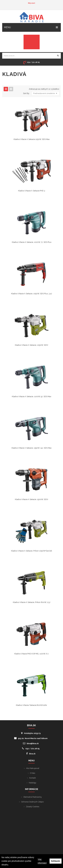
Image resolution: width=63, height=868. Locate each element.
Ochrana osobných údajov (33, 802)
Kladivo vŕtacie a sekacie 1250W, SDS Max (32, 139)
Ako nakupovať (33, 768)
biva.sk (31, 754)
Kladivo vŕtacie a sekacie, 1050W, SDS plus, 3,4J (31, 294)
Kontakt (33, 778)
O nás (33, 773)
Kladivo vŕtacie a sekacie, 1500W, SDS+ (32, 499)
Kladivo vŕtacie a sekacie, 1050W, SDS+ (32, 345)
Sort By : (27, 93)
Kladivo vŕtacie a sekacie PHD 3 (32, 191)
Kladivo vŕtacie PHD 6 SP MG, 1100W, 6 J (31, 654)
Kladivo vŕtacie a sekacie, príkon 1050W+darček (32, 551)
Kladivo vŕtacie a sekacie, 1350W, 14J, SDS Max (31, 448)
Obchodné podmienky (33, 797)
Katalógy (33, 783)
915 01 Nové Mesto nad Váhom (31, 738)
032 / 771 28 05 (31, 748)
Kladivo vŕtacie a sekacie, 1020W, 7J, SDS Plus (32, 242)
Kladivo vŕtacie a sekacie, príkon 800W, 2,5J (32, 602)
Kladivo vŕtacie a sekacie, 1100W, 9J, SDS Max (31, 396)
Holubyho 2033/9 (31, 733)
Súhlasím (56, 861)
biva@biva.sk (31, 743)
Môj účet (32, 3)
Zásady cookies (33, 807)
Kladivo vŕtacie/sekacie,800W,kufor (31, 705)
